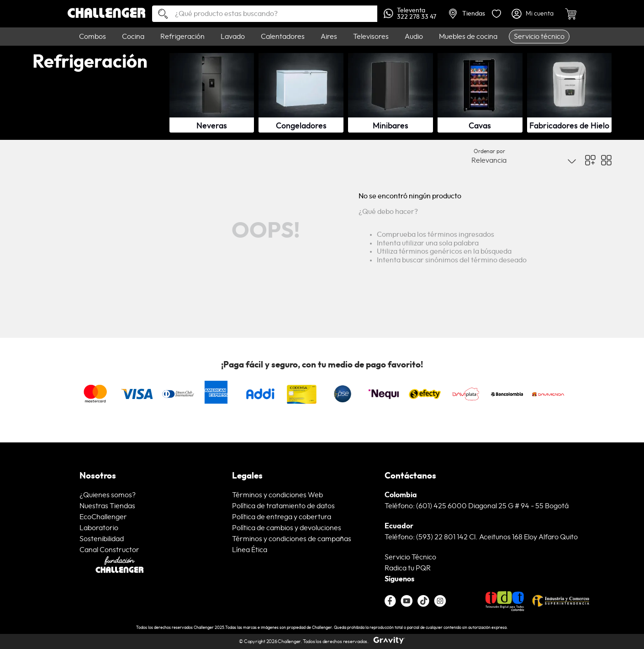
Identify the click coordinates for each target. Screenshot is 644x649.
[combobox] (265, 14)
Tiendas (467, 14)
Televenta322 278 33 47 (410, 14)
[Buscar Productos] (159, 14)
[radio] (590, 160)
